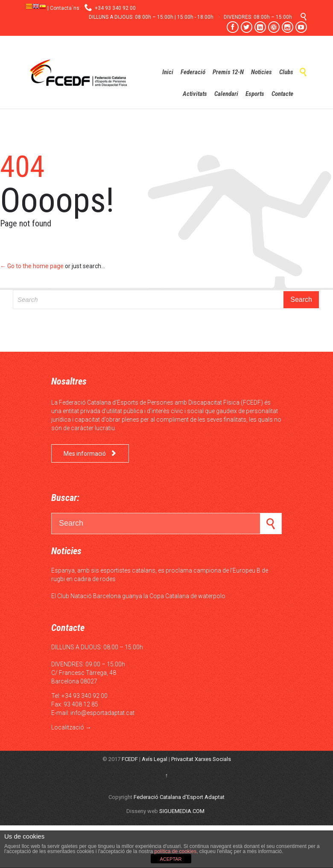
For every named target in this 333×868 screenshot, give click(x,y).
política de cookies (175, 851)
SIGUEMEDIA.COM (182, 811)
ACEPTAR (171, 859)
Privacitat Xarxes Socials (201, 759)
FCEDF (130, 759)
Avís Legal (155, 759)
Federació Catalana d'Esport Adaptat (179, 797)
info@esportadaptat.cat (102, 713)
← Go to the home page (32, 266)
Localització (68, 727)
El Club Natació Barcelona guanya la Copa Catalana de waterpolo (138, 596)
